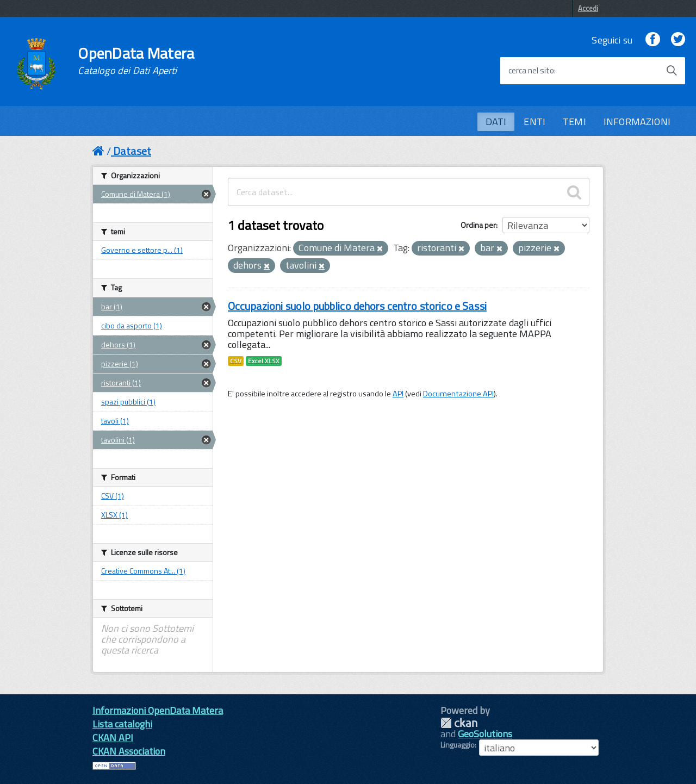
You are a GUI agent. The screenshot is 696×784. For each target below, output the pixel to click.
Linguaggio (458, 745)
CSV (236, 361)
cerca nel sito (531, 71)
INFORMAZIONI (637, 122)
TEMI (574, 122)
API (398, 394)
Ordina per (478, 225)
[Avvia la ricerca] (672, 71)
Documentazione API (458, 394)
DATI (496, 122)
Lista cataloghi (122, 724)
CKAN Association (129, 751)
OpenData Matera (136, 61)
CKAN (459, 723)
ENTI (535, 122)
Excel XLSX (264, 361)
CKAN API (113, 738)
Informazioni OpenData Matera (158, 710)
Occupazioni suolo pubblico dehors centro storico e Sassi (357, 306)
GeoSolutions (485, 734)
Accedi (588, 8)
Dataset (132, 151)
